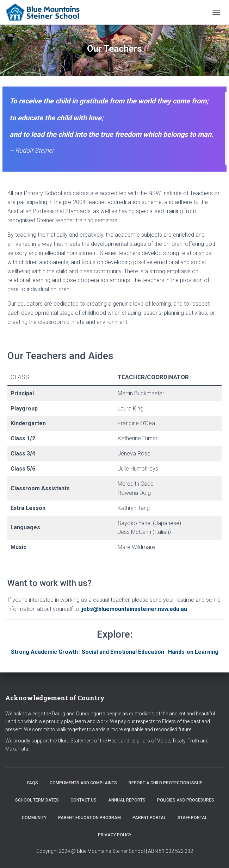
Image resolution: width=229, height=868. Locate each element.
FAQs (33, 783)
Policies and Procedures (186, 800)
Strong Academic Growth (44, 652)
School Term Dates (37, 800)
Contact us (83, 800)
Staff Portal (192, 818)
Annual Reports (127, 800)
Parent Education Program (89, 818)
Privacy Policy (115, 835)
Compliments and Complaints (83, 783)
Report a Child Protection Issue (165, 783)
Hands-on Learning (193, 652)
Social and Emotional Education (123, 652)
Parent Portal (149, 818)
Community (34, 818)
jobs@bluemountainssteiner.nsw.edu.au (134, 609)
